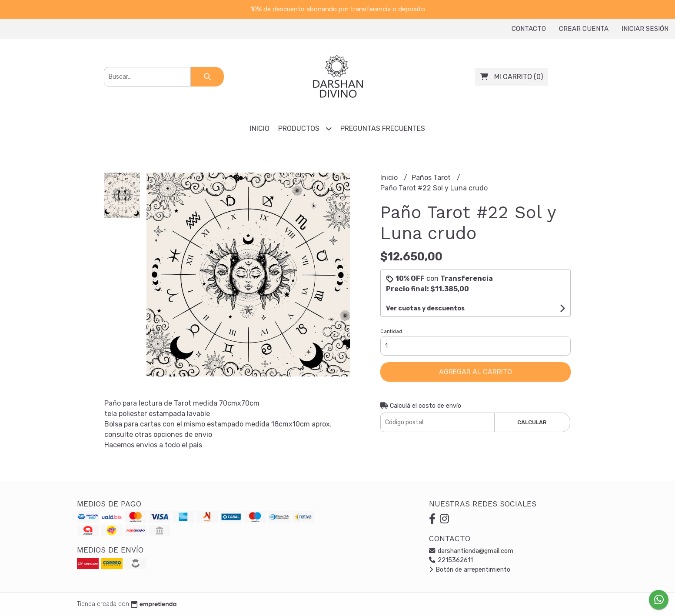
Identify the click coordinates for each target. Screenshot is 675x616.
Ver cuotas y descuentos (425, 308)
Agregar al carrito (475, 372)
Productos (305, 128)
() (512, 77)
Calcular (532, 422)
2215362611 (451, 560)
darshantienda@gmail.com (471, 551)
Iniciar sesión (645, 29)
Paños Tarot (432, 178)
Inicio (260, 128)
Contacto (529, 29)
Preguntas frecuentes (383, 128)
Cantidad (391, 331)
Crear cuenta (584, 29)
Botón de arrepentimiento (470, 570)
